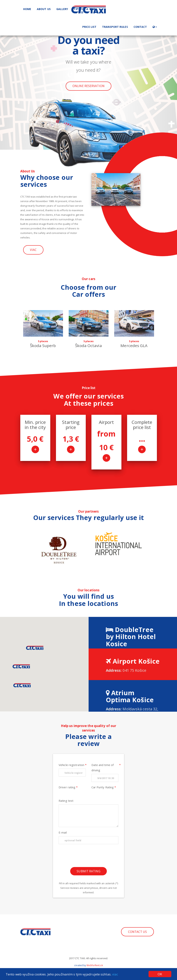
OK (160, 974)
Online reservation (88, 86)
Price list (89, 27)
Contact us (138, 932)
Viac (33, 250)
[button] (155, 27)
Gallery (62, 9)
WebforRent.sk (95, 965)
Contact (140, 27)
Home (27, 9)
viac (115, 974)
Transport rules (115, 27)
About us (44, 9)
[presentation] (89, 857)
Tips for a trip (84, 9)
